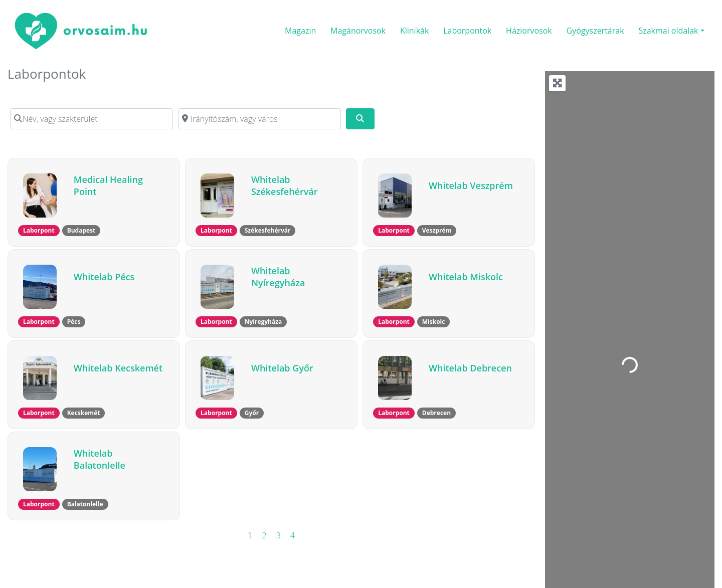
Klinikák (414, 31)
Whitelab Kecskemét (118, 368)
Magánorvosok (358, 31)
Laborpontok (467, 31)
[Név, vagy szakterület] (92, 119)
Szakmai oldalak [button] (668, 31)
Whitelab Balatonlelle (100, 459)
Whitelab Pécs (104, 277)
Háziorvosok (529, 31)
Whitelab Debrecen (470, 368)
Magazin (300, 31)
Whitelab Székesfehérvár (285, 185)
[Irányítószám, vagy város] (259, 119)
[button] (39, 231)
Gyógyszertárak (595, 31)
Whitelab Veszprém (471, 185)
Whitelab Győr (282, 368)
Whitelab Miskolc (466, 277)
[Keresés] (360, 119)
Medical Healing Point (108, 185)
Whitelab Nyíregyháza (278, 277)
